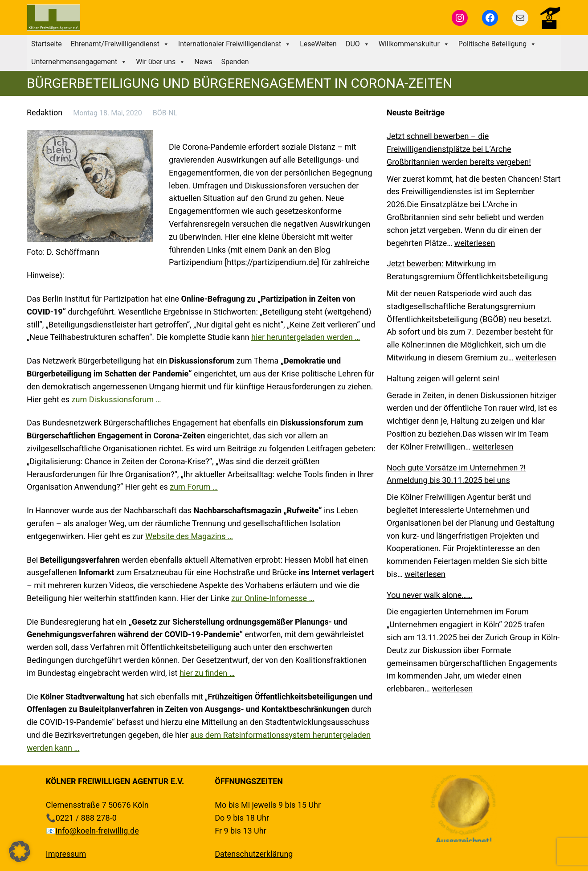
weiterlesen (475, 243)
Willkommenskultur (414, 44)
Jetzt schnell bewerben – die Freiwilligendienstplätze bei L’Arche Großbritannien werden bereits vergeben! (459, 149)
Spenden (235, 62)
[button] (20, 851)
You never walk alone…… (429, 595)
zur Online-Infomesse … (273, 598)
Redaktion (45, 112)
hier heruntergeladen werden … (306, 337)
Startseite (47, 44)
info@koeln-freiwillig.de (97, 831)
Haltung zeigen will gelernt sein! (443, 378)
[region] (463, 809)
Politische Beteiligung (497, 44)
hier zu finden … (207, 673)
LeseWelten (318, 44)
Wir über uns (161, 62)
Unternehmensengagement (79, 62)
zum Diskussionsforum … (116, 399)
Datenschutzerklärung (254, 854)
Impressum (66, 854)
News (203, 62)
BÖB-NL (165, 113)
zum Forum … (194, 487)
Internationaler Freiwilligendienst (235, 44)
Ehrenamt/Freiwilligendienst (120, 44)
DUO (358, 44)
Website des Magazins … (189, 536)
